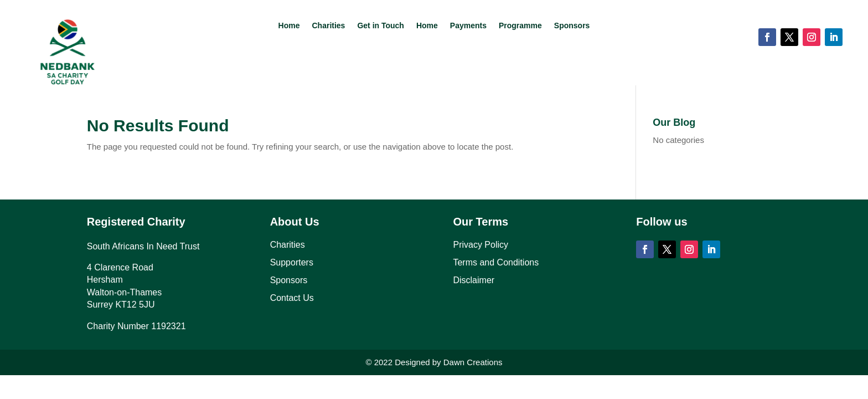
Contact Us (292, 298)
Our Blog (674, 122)
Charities (328, 26)
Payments (468, 26)
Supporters (292, 262)
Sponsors (572, 26)
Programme (520, 26)
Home (289, 26)
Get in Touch (381, 26)
